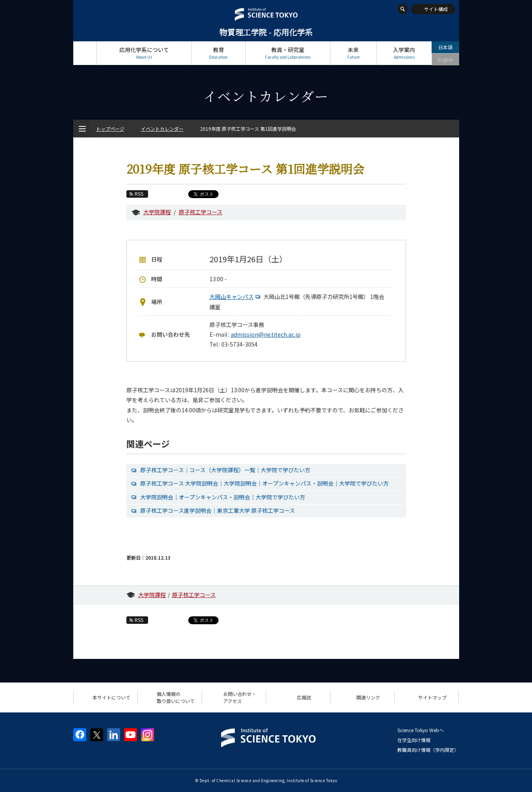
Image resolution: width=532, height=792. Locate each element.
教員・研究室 (288, 53)
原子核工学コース (201, 212)
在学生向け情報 (414, 740)
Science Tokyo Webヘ (421, 730)
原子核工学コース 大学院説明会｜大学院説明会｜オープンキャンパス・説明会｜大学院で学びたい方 (264, 483)
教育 (219, 53)
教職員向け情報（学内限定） (428, 750)
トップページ (85, 53)
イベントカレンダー (162, 129)
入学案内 (404, 53)
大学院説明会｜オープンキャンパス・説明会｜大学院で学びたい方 (223, 497)
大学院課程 (157, 212)
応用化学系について (144, 53)
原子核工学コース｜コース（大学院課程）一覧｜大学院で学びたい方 (225, 470)
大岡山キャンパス (236, 297)
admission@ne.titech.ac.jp (266, 334)
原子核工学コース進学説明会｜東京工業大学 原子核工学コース (218, 510)
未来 (353, 53)
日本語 (445, 47)
